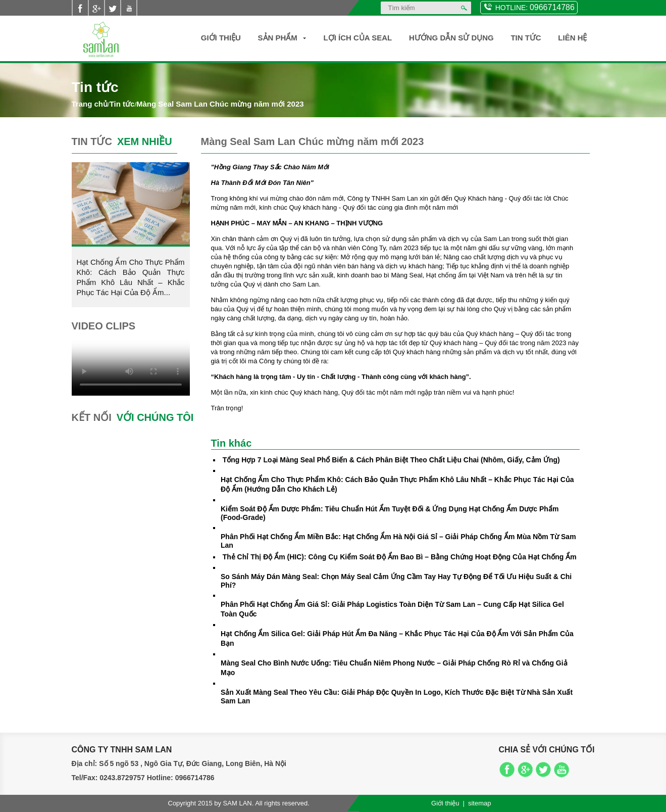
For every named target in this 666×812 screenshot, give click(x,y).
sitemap (480, 803)
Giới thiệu (221, 38)
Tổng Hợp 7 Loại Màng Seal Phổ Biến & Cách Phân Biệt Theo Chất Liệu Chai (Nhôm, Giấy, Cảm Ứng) (391, 460)
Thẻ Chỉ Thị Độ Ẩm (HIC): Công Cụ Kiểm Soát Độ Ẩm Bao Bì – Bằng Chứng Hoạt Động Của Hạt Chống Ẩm (400, 557)
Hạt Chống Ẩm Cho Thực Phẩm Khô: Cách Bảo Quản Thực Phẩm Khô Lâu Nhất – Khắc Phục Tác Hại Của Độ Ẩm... (131, 277)
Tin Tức (526, 38)
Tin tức (122, 104)
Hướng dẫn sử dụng (451, 38)
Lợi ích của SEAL (358, 38)
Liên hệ (572, 38)
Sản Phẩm (278, 38)
